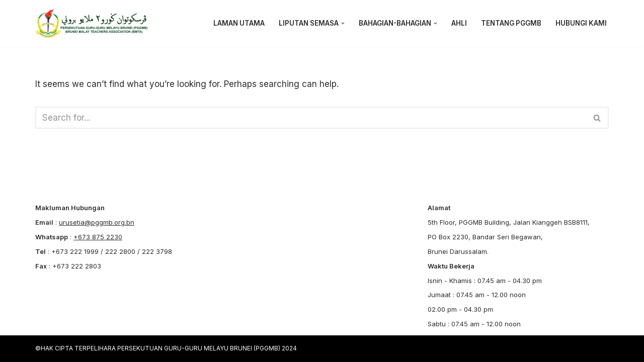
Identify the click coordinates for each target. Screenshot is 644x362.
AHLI (459, 23)
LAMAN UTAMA (239, 23)
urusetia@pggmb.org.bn (97, 222)
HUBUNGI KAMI (581, 23)
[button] (343, 23)
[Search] (311, 118)
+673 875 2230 (98, 237)
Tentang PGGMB (511, 23)
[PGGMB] (94, 23)
